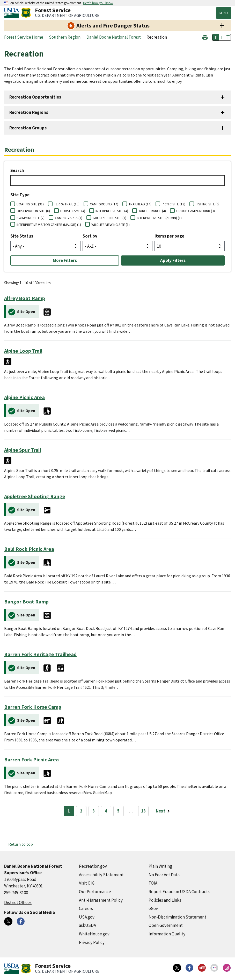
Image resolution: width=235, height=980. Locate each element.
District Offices (18, 902)
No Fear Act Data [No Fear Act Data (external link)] (164, 875)
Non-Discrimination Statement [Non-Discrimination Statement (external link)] (177, 917)
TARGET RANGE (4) (152, 211)
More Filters (65, 260)
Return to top (21, 844)
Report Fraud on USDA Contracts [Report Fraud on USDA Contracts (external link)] (179, 892)
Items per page (169, 236)
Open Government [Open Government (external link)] (166, 925)
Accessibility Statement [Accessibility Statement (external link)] (101, 875)
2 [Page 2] (81, 811)
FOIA (153, 883)
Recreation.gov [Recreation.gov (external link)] (93, 866)
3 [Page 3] (94, 811)
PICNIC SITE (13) (174, 204)
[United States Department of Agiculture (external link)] (13, 13)
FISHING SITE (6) (208, 204)
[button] (205, 37)
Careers (86, 908)
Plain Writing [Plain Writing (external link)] (160, 866)
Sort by (90, 236)
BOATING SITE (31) (30, 204)
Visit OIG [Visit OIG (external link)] (87, 883)
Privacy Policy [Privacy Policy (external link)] (92, 942)
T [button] (216, 37)
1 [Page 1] (69, 811)
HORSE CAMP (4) (73, 211)
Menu (224, 13)
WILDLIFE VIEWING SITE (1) (111, 225)
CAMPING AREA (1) (69, 218)
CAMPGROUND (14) (104, 204)
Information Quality (167, 934)
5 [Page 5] (118, 811)
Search (17, 170)
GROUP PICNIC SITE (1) (109, 218)
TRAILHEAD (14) (140, 204)
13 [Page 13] (143, 811)
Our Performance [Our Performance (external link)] (95, 892)
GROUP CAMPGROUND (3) (196, 211)
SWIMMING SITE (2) (31, 218)
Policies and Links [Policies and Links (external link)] (165, 900)
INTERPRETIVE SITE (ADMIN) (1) (159, 218)
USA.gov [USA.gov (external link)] (87, 917)
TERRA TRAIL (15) (67, 204)
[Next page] (164, 811)
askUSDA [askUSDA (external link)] (87, 925)
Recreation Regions (29, 112)
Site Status (22, 236)
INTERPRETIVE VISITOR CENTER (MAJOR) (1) (49, 225)
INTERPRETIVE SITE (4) (112, 211)
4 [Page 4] (106, 811)
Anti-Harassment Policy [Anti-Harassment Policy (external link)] (101, 900)
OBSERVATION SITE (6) (33, 211)
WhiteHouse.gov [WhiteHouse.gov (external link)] (94, 934)
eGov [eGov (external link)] (153, 908)
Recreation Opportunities (35, 97)
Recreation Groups (28, 128)
